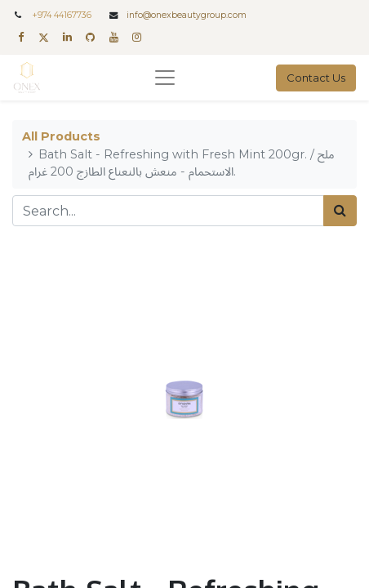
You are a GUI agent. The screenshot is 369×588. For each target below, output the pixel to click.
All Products (61, 136)
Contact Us (316, 78)
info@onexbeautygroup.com (187, 15)
